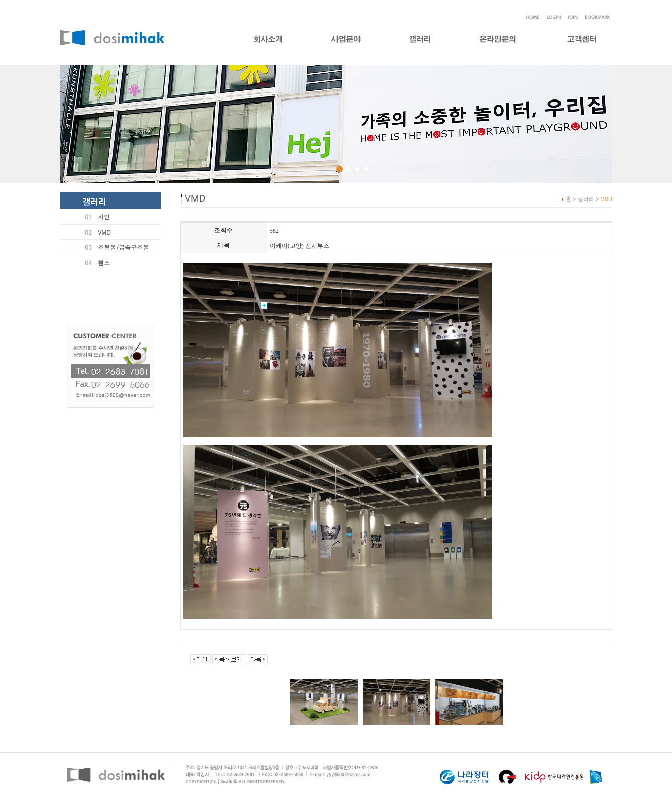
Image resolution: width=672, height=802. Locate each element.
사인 (104, 216)
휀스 (104, 263)
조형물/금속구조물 (123, 247)
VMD (104, 232)
